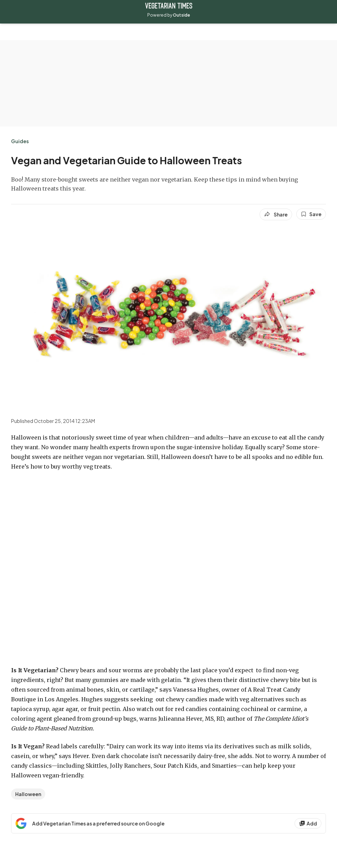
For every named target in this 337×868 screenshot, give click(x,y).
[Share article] (276, 214)
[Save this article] (311, 214)
